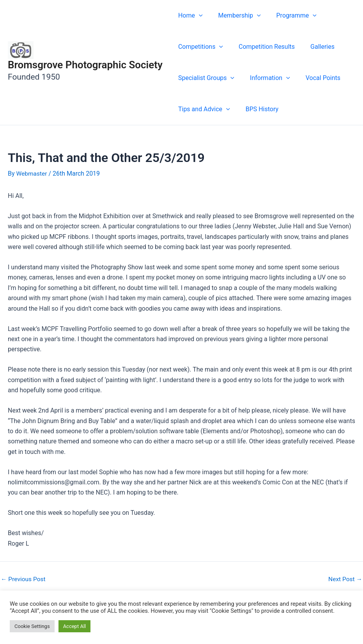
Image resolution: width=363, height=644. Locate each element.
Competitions (199, 47)
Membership (235, 16)
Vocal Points (315, 78)
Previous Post (24, 579)
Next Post (345, 579)
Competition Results (262, 47)
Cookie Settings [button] (32, 626)
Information (265, 78)
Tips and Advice (203, 109)
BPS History (257, 109)
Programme (289, 16)
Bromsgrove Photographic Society (85, 65)
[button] (197, 16)
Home (189, 16)
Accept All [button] (75, 626)
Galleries (315, 47)
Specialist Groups (205, 78)
